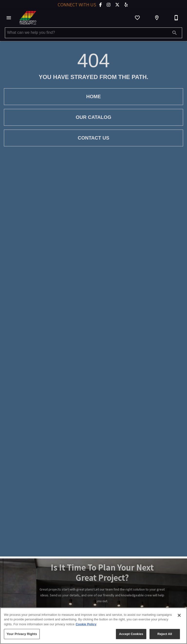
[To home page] (28, 18)
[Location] (157, 18)
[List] (137, 18)
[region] (93, 626)
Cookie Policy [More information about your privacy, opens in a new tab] (86, 624)
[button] (9, 18)
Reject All (165, 634)
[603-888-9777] (176, 18)
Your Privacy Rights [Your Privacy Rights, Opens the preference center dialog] (22, 634)
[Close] (179, 615)
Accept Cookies (131, 634)
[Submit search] (175, 33)
